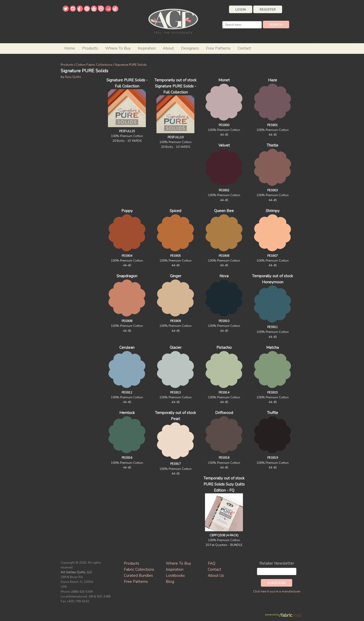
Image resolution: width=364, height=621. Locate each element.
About (168, 48)
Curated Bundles (138, 576)
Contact (244, 48)
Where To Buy (178, 563)
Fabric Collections (139, 569)
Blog (170, 582)
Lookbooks (175, 576)
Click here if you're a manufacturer (277, 591)
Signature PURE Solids (131, 65)
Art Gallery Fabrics (173, 21)
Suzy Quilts (73, 77)
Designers (190, 48)
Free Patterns (218, 48)
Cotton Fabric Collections (94, 65)
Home (70, 48)
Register (268, 10)
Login (241, 10)
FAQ (212, 563)
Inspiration (147, 48)
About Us (216, 576)
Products (67, 65)
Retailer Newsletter (277, 563)
